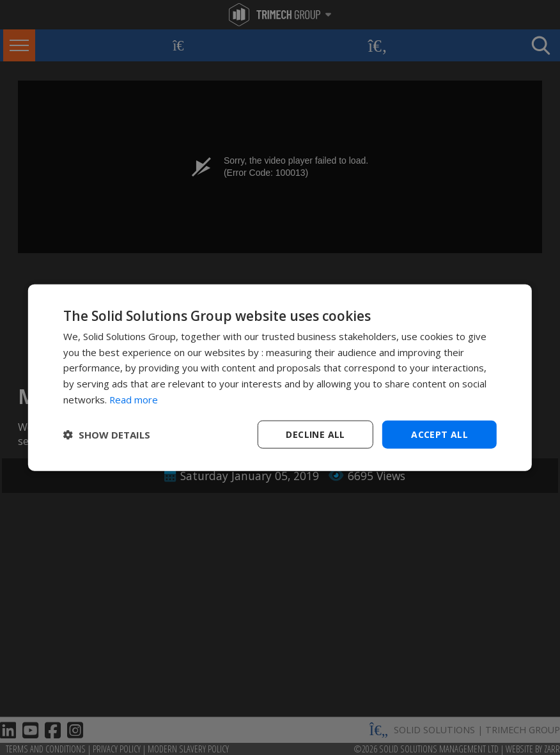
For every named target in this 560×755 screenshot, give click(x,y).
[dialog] (280, 377)
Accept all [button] (439, 434)
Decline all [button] (315, 434)
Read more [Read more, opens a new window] (134, 399)
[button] (107, 435)
